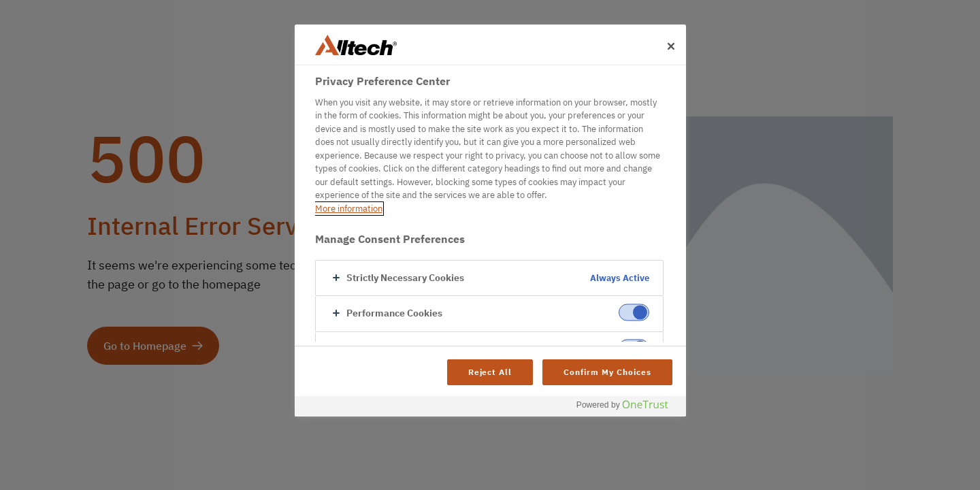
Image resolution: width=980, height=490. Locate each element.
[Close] (671, 46)
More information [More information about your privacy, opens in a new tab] (349, 209)
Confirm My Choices (607, 372)
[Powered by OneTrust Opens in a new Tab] (627, 408)
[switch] (634, 313)
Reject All (490, 372)
